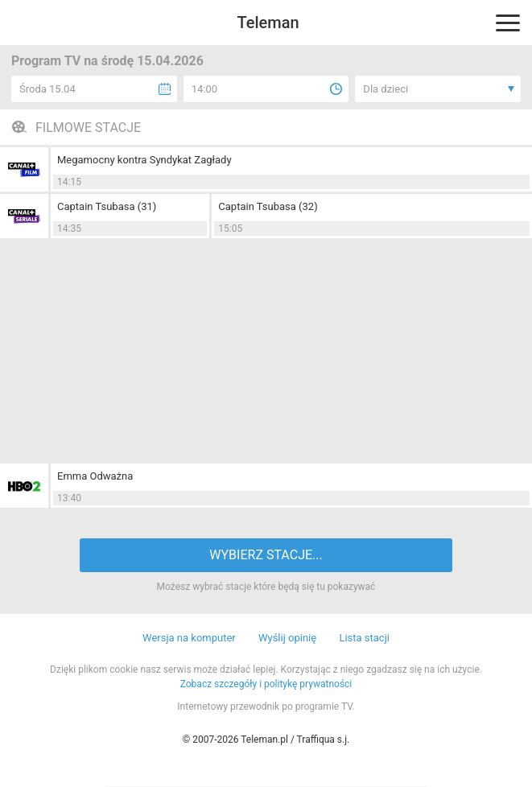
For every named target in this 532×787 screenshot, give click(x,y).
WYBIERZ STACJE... (266, 555)
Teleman (268, 23)
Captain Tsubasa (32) (268, 206)
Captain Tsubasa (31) (107, 206)
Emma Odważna (95, 476)
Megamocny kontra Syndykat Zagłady (144, 160)
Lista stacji (364, 638)
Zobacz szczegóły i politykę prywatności (266, 684)
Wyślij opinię (287, 638)
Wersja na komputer (189, 638)
